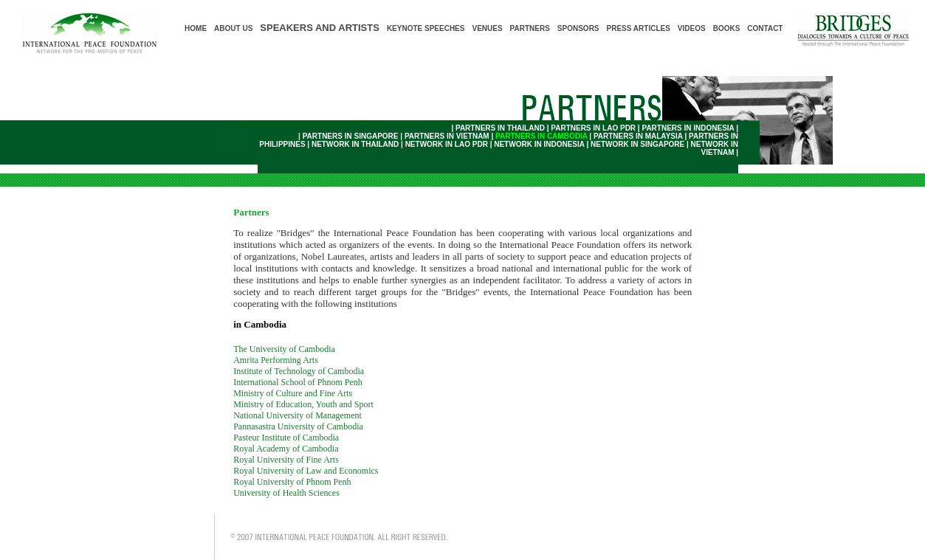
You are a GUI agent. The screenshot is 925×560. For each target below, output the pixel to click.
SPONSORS (578, 28)
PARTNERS (530, 28)
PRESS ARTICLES (639, 28)
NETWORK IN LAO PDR (447, 144)
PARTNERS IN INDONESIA (688, 128)
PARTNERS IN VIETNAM (447, 136)
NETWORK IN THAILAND (355, 144)
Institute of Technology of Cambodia (299, 371)
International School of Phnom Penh (298, 382)
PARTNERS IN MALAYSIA (638, 136)
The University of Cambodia (284, 349)
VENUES (487, 28)
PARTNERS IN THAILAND (500, 128)
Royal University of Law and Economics (306, 471)
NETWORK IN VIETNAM (715, 148)
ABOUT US (233, 28)
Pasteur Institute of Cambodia (286, 438)
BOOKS (727, 28)
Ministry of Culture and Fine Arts (293, 393)
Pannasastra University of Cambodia (298, 426)
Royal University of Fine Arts (286, 460)
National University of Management (298, 415)
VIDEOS (692, 28)
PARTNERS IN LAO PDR (593, 128)
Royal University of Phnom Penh (292, 482)
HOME (196, 28)
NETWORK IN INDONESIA (539, 144)
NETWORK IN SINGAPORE (637, 144)
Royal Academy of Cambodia (286, 449)
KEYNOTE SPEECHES (426, 28)
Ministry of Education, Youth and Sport (303, 404)
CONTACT (765, 28)
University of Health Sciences (286, 493)
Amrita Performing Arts (276, 360)
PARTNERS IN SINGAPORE (351, 136)
